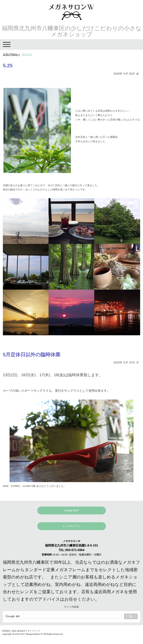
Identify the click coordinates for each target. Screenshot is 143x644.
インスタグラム (71, 526)
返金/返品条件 (19, 631)
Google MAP (71, 510)
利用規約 (6, 631)
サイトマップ (34, 631)
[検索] (63, 616)
